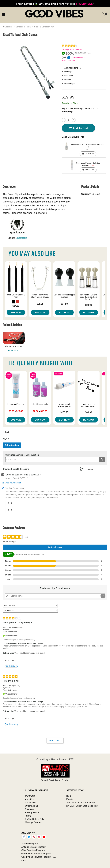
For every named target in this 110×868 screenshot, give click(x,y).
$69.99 (89, 412)
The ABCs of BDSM (14, 346)
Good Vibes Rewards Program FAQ (39, 857)
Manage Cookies (33, 822)
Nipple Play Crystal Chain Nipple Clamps (40, 296)
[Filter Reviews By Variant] (30, 611)
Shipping (29, 809)
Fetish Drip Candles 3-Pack (16, 296)
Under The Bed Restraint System (89, 405)
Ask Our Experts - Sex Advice (81, 802)
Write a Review (76, 49)
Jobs (24, 860)
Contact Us (30, 802)
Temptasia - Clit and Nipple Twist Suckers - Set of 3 (89, 297)
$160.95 (64, 412)
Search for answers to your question (22, 455)
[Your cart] (104, 14)
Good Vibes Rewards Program (36, 854)
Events (70, 799)
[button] (13, 302)
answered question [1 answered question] (78, 58)
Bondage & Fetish (23, 27)
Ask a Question (68, 61)
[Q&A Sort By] (97, 469)
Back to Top (55, 740)
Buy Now (16, 312)
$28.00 (89, 305)
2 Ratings (65, 49)
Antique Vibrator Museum (34, 847)
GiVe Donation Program (33, 850)
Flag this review (11, 666)
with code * (55, 4)
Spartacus (21, 238)
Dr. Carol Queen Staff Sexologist (82, 806)
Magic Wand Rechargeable (64, 405)
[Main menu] (4, 14)
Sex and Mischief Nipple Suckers (64, 296)
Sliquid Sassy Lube (40, 404)
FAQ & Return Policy (35, 819)
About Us (30, 799)
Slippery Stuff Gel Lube (16, 404)
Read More (14, 350)
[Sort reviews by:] (30, 606)
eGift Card (30, 796)
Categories (8, 27)
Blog (69, 796)
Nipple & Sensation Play (44, 27)
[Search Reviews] (55, 596)
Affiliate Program (29, 844)
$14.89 (16, 306)
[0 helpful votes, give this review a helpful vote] (6, 660)
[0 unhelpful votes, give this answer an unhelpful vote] (9, 510)
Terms (28, 816)
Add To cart (78, 128)
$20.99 (40, 304)
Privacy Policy (32, 812)
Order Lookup (32, 806)
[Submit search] (102, 460)
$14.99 (64, 304)
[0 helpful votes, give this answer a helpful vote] (9, 503)
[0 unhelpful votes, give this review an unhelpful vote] (13, 660)
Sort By (82, 469)
